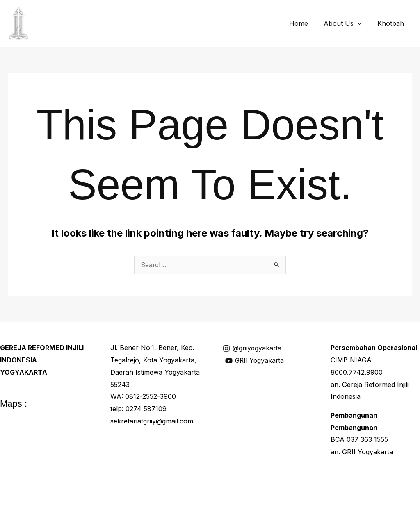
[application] (361, 23)
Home (305, 23)
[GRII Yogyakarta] (256, 361)
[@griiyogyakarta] (253, 349)
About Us (346, 23)
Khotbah (392, 23)
